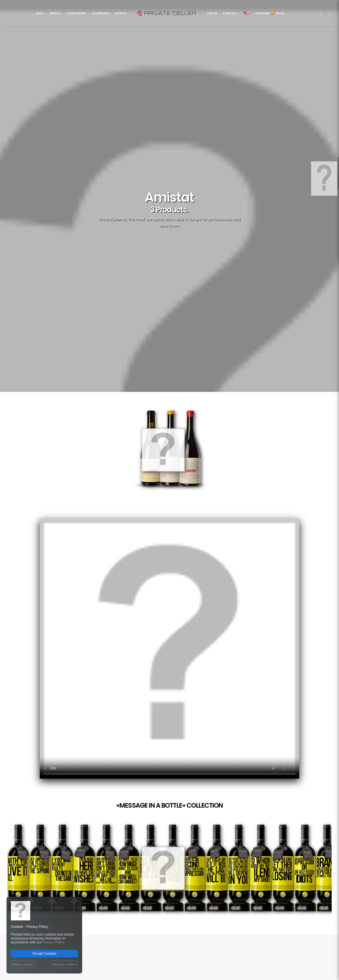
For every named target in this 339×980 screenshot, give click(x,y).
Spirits (121, 13)
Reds (40, 13)
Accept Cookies (44, 953)
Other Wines (77, 13)
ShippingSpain (270, 13)
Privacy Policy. (54, 942)
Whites (55, 13)
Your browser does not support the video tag (169, 370)
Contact (230, 13)
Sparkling (101, 13)
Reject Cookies (23, 964)
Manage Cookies (65, 964)
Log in (212, 13)
